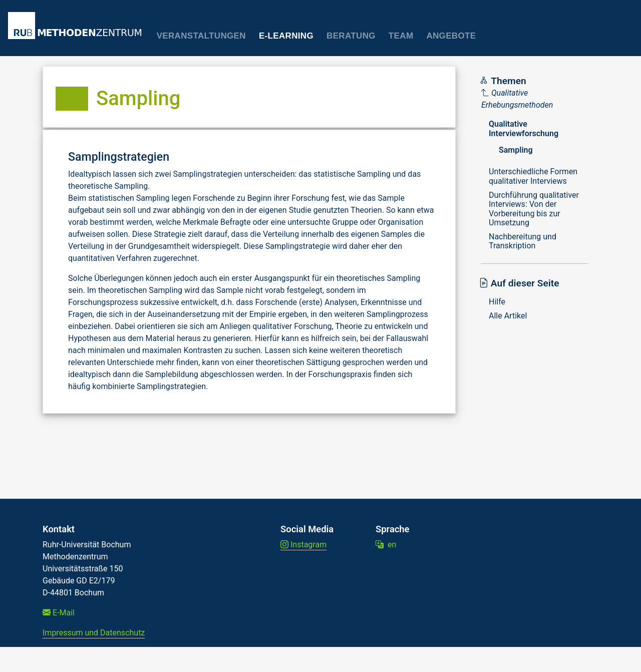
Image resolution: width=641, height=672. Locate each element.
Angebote (451, 36)
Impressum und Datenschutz (94, 633)
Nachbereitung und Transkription (523, 241)
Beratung (351, 36)
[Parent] (536, 99)
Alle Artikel (508, 316)
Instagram (303, 545)
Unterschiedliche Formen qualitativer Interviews (533, 176)
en (386, 545)
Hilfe (497, 302)
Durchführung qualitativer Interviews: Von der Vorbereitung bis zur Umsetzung (534, 209)
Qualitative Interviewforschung (524, 128)
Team (401, 36)
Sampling (516, 150)
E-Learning (286, 36)
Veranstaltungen (201, 36)
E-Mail (59, 613)
